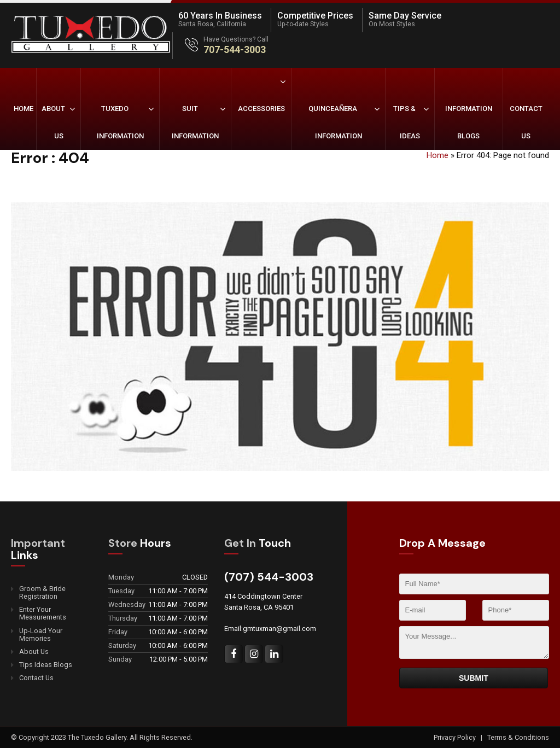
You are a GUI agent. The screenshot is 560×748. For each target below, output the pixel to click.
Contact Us (526, 122)
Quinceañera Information (335, 122)
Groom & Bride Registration (42, 593)
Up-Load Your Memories (41, 635)
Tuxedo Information (120, 122)
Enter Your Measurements (43, 613)
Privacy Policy (456, 737)
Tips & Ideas (407, 122)
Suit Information (195, 122)
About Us (53, 122)
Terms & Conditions (518, 737)
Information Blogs (469, 122)
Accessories (261, 109)
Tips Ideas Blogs (46, 665)
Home (24, 109)
